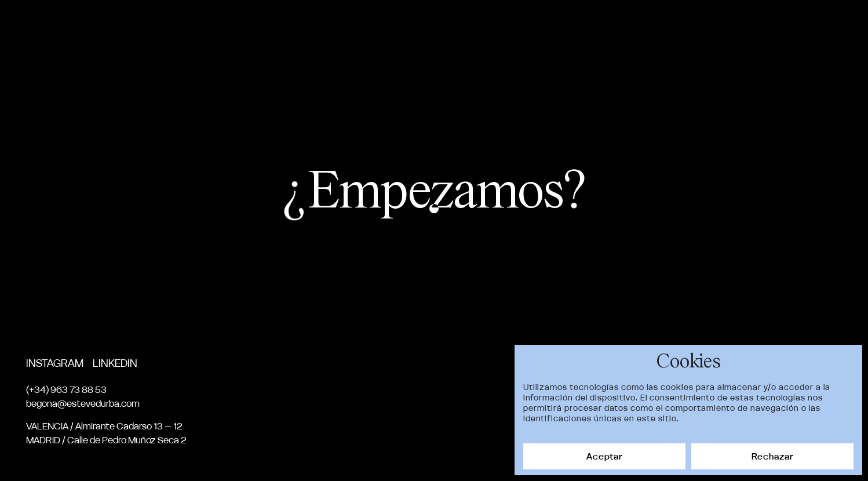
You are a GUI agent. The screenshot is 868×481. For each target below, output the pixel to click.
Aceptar (604, 456)
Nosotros (635, 28)
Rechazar (772, 456)
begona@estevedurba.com (83, 403)
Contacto (818, 28)
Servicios (704, 28)
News (760, 28)
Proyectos (562, 28)
